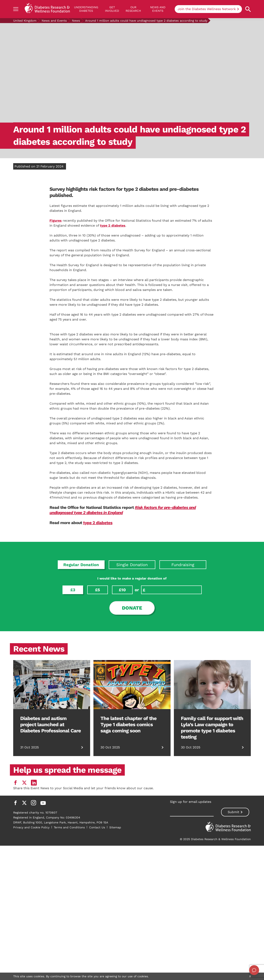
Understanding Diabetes (86, 9)
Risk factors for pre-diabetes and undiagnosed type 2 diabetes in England (123, 669)
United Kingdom (25, 21)
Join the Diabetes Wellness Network (207, 9)
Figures (56, 221)
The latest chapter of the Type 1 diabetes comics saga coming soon (128, 884)
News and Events (158, 9)
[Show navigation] (16, 9)
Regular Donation (81, 724)
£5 (98, 749)
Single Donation (132, 724)
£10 (122, 749)
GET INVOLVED (112, 9)
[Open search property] (248, 9)
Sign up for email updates (191, 961)
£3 (73, 749)
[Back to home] (47, 9)
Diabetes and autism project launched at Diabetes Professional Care (51, 884)
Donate (132, 767)
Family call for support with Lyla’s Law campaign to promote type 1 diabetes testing (212, 887)
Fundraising (183, 724)
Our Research (133, 9)
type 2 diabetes (113, 225)
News (76, 21)
